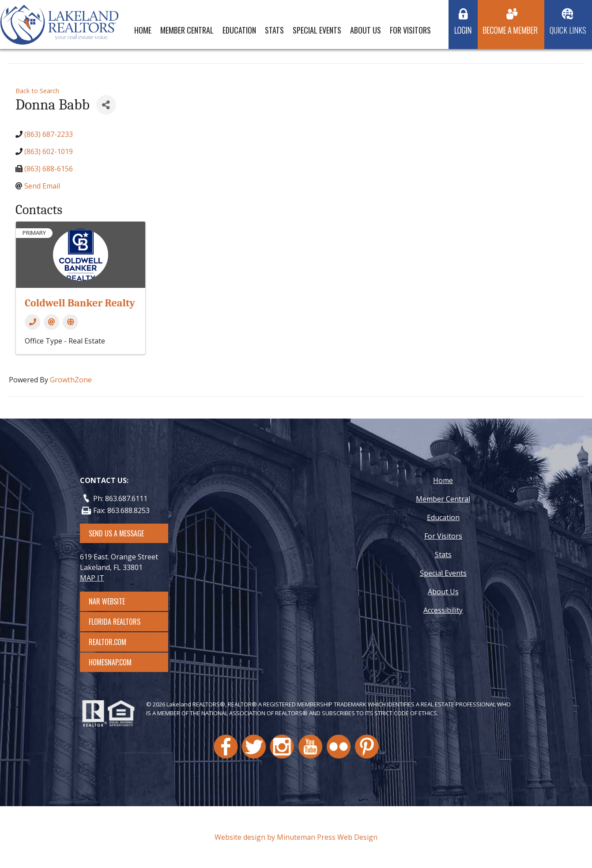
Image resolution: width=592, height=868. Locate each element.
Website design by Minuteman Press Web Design (296, 837)
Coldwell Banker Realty (80, 303)
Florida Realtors (115, 622)
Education (239, 30)
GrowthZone (71, 380)
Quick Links (568, 30)
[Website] (70, 322)
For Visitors (410, 30)
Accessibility (443, 610)
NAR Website (115, 601)
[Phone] (32, 322)
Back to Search (37, 91)
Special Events (317, 30)
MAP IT (92, 578)
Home (143, 30)
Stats (274, 30)
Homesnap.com (115, 662)
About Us (366, 30)
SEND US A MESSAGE (116, 533)
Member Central (187, 30)
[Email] (51, 322)
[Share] (106, 105)
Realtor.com (115, 642)
